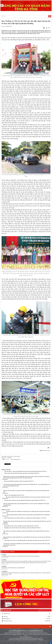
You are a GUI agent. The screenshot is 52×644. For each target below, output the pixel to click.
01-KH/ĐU (4, 560)
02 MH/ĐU (4, 566)
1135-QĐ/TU (4, 571)
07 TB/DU (4, 555)
